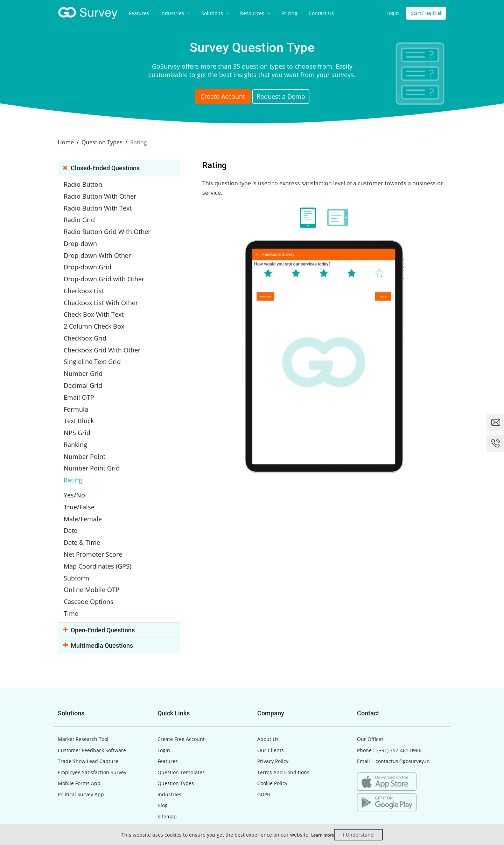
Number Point (92, 433)
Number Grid (90, 357)
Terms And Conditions (283, 732)
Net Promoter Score (99, 520)
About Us (268, 699)
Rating (81, 455)
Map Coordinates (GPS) (103, 531)
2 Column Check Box (100, 314)
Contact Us (321, 13)
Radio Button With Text (103, 205)
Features (139, 13)
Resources (255, 13)
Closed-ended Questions (103, 167)
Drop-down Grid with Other (109, 270)
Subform (84, 542)
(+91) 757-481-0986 (399, 710)
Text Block (86, 400)
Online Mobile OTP (97, 552)
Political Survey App (81, 754)
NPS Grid (85, 411)
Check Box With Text (99, 303)
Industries (175, 13)
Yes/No (82, 466)
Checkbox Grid (92, 324)
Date (79, 498)
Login (388, 13)
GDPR (264, 754)
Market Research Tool (83, 699)
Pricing (289, 13)
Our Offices (370, 699)
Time (79, 574)
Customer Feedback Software (92, 710)
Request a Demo (289, 97)
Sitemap (167, 777)
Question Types (176, 744)
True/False (87, 476)
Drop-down (88, 238)
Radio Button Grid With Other (112, 227)
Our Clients (271, 710)
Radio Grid (87, 216)
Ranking (83, 422)
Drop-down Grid (94, 259)
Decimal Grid (90, 368)
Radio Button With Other (105, 194)
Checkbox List (91, 281)
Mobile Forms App (79, 744)
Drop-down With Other (103, 248)
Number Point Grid (98, 444)
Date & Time (89, 509)
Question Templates (181, 732)
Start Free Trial (424, 13)
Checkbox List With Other (106, 292)
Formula (84, 390)
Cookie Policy (272, 744)
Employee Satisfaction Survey (92, 732)
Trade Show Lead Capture (88, 722)
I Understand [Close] (363, 835)
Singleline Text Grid (98, 346)
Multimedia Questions (100, 606)
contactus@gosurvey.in (403, 722)
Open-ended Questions (101, 590)
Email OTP (86, 379)
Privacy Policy (273, 722)
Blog (163, 766)
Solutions (215, 13)
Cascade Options (95, 563)
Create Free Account (181, 699)
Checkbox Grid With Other (107, 335)
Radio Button (90, 183)
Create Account (215, 97)
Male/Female (90, 487)
